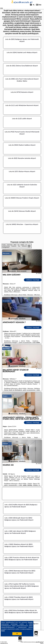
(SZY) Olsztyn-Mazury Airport (25, 171)
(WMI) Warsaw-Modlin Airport (25, 211)
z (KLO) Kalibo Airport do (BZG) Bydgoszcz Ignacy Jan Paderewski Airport (21, 506)
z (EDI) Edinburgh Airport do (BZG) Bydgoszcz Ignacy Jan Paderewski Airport (19, 519)
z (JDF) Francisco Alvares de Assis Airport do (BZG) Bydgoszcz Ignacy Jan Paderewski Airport (22, 559)
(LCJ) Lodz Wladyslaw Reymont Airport (25, 105)
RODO (3, 631)
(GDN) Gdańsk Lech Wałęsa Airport (25, 52)
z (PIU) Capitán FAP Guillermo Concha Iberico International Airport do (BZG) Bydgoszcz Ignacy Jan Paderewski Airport (22, 586)
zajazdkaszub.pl (22, 2)
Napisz (42, 643)
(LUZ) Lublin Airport (25, 119)
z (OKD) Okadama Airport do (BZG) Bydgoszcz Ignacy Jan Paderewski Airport (19, 545)
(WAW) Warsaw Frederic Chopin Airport (25, 198)
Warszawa (6, 253)
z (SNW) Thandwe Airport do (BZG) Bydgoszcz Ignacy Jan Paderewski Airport (19, 598)
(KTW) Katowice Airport (25, 92)
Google (30, 622)
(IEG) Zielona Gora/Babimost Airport (25, 66)
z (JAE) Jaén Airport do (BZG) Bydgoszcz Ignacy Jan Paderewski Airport (20, 532)
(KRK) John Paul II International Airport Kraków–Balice (25, 80)
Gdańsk (5, 444)
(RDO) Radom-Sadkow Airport (25, 145)
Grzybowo (6, 301)
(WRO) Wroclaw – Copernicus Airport (25, 224)
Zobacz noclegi (33, 280)
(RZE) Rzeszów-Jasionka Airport (25, 158)
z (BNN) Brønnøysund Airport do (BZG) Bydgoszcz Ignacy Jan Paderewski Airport (20, 572)
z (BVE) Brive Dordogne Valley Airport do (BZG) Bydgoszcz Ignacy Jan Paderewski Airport (21, 611)
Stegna (5, 396)
